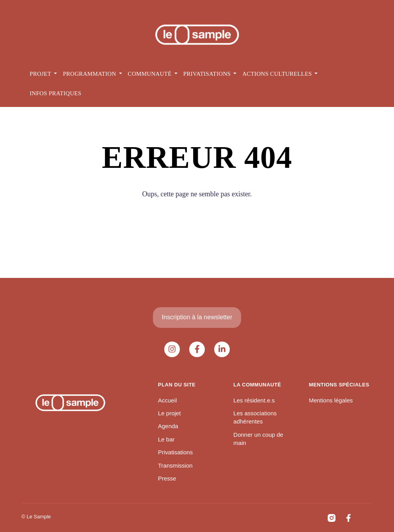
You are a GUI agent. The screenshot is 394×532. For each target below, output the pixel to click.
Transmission (175, 465)
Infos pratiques (55, 93)
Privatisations (175, 452)
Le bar (166, 439)
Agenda (168, 426)
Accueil (167, 400)
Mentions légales (331, 400)
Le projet (169, 413)
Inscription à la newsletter (197, 317)
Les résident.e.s (254, 400)
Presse (167, 478)
